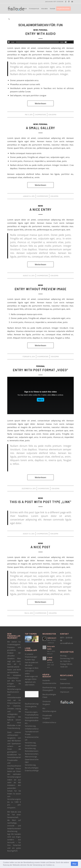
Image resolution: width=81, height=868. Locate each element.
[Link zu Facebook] (66, 2)
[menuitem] (10, 9)
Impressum (65, 692)
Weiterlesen (40, 103)
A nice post (40, 547)
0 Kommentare (40, 115)
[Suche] (9, 19)
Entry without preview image (41, 289)
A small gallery (40, 128)
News (36, 30)
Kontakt (63, 679)
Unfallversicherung (50, 722)
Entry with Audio (41, 34)
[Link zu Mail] (72, 2)
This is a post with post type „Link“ (40, 502)
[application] (40, 42)
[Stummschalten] (66, 42)
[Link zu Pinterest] (69, 2)
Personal (43, 30)
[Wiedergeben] (9, 42)
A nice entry (40, 209)
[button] (55, 865)
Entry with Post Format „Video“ (40, 370)
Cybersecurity (52, 638)
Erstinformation (66, 688)
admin (54, 115)
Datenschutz (65, 683)
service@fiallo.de (67, 643)
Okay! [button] (74, 864)
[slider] (37, 42)
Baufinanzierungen (33, 704)
